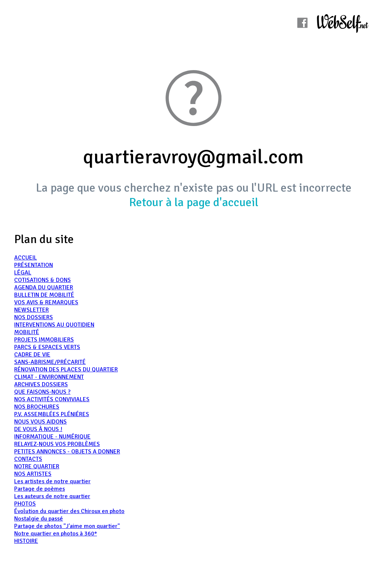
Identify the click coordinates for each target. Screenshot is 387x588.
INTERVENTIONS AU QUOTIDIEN (54, 325)
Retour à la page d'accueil (194, 202)
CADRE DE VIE (32, 355)
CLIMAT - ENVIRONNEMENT (49, 377)
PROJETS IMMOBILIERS (44, 340)
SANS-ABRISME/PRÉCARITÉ (50, 362)
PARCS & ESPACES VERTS (47, 347)
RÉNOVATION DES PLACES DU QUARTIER (66, 370)
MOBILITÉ (27, 332)
